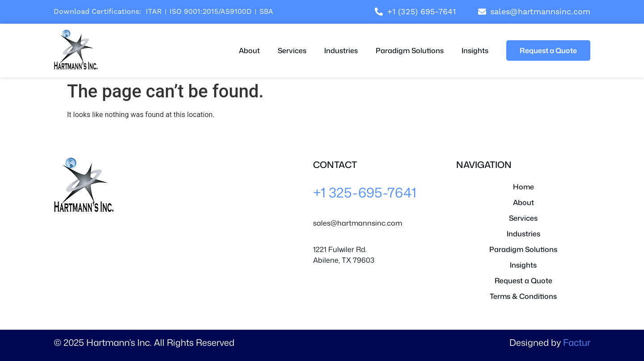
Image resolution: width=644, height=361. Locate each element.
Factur (577, 342)
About (249, 50)
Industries (341, 50)
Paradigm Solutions (410, 50)
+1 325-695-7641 (365, 192)
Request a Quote (523, 281)
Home (523, 187)
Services (292, 50)
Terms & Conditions (523, 296)
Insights (475, 50)
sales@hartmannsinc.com (358, 223)
